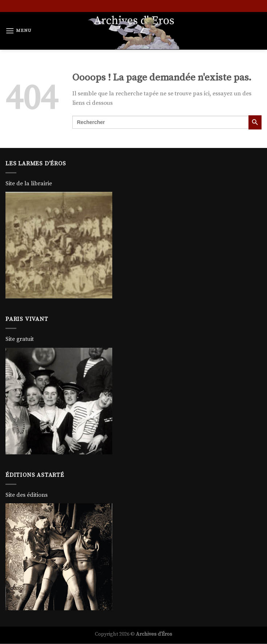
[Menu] (19, 31)
